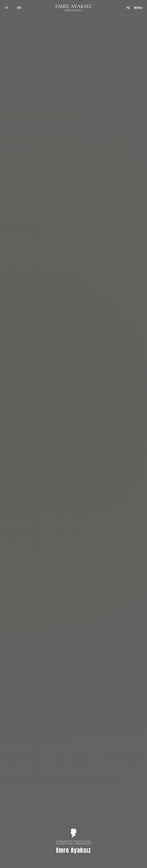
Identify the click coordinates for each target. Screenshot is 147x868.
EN (19, 8)
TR (6, 8)
